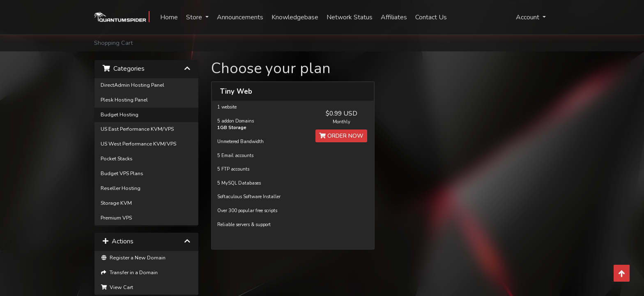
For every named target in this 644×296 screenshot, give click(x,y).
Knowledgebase (295, 17)
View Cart (117, 287)
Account (528, 17)
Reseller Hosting (121, 188)
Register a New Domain (133, 258)
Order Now (341, 136)
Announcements (240, 17)
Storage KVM (116, 203)
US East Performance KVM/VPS (137, 129)
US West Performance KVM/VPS (138, 144)
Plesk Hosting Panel (124, 100)
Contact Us (431, 17)
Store (195, 17)
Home (169, 17)
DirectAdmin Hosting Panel (132, 85)
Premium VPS (116, 218)
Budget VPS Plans (122, 173)
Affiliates (394, 17)
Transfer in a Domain (129, 272)
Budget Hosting (120, 114)
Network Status (350, 17)
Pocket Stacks (117, 158)
